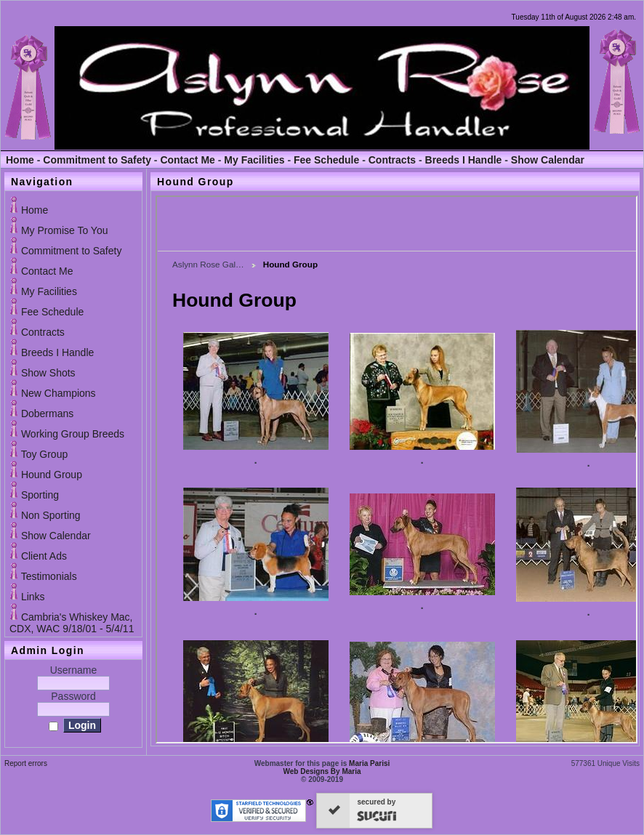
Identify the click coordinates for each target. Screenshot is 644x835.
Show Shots (48, 373)
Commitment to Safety (97, 160)
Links (33, 597)
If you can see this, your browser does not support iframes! (397, 469)
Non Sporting (51, 515)
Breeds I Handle (464, 160)
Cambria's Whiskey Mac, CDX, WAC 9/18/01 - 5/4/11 (72, 623)
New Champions (59, 393)
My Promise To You (65, 230)
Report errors (26, 763)
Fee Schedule (326, 160)
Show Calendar (548, 160)
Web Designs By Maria (322, 771)
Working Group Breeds (73, 434)
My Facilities (254, 160)
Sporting (40, 495)
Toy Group (45, 454)
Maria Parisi (369, 763)
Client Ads (44, 556)
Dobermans (47, 414)
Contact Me (187, 160)
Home (20, 160)
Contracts (392, 160)
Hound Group (52, 475)
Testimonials (49, 576)
